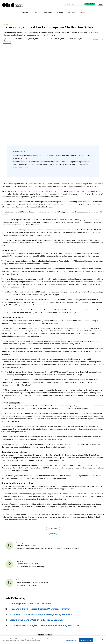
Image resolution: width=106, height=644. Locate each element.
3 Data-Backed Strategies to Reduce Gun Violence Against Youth (45, 545)
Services (72, 12)
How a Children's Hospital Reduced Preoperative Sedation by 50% (58, 561)
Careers (63, 618)
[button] (90, 4)
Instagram (90, 625)
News (36, 12)
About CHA (64, 611)
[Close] (103, 640)
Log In (101, 4)
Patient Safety (53, 448)
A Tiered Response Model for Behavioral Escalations (58, 586)
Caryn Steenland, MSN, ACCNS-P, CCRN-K (34, 502)
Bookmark (96, 40)
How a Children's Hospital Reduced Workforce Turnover (40, 529)
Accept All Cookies (86, 640)
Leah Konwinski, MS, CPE (26, 465)
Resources (48, 12)
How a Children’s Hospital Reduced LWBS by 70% (58, 573)
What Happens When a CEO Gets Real (30, 523)
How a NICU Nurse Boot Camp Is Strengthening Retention (41, 534)
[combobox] (74, 4)
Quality (53, 453)
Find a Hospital (66, 625)
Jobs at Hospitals (66, 622)
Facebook (89, 615)
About (83, 12)
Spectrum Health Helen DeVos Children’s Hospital (48, 103)
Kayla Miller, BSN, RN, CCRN (28, 483)
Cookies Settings (71, 640)
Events (60, 12)
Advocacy (25, 12)
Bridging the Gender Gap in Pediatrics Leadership (36, 540)
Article (6, 24)
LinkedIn (89, 611)
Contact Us (64, 629)
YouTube (90, 622)
